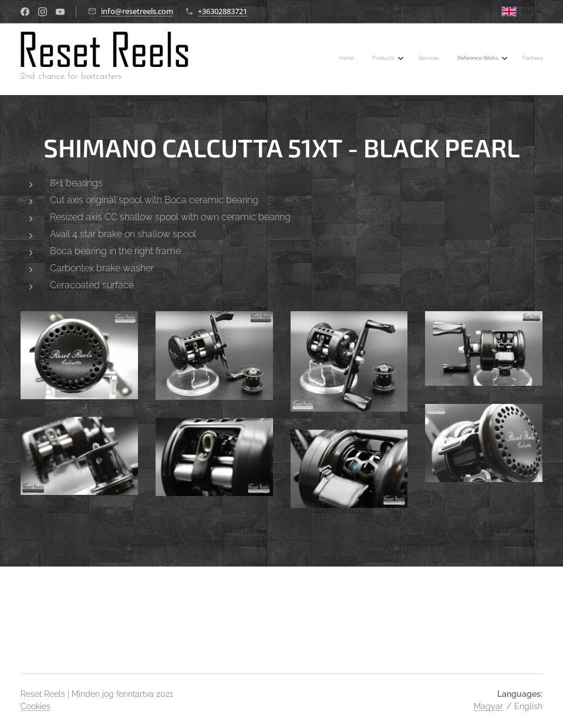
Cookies (36, 706)
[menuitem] (459, 59)
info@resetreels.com (137, 11)
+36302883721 (222, 11)
